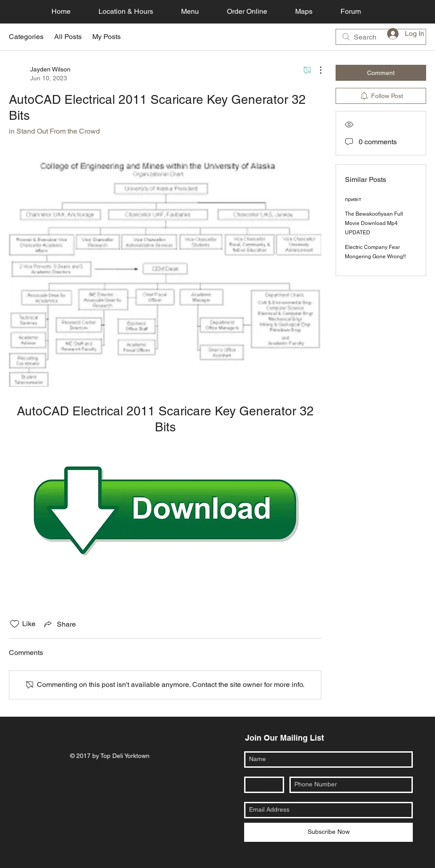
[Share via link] (59, 624)
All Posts (68, 37)
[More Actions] (316, 70)
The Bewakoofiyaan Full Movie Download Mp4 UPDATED (374, 223)
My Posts (107, 37)
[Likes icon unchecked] (15, 624)
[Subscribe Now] (328, 832)
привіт (353, 199)
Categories (26, 37)
